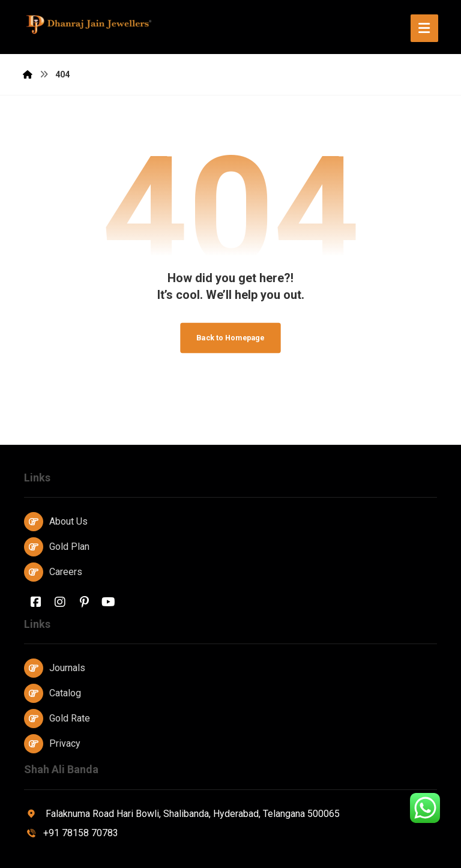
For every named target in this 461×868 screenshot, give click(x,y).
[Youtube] (108, 602)
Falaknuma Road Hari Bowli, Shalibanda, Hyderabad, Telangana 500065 (182, 814)
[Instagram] (60, 602)
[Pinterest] (84, 602)
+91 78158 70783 (71, 833)
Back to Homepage (230, 338)
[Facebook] (36, 602)
